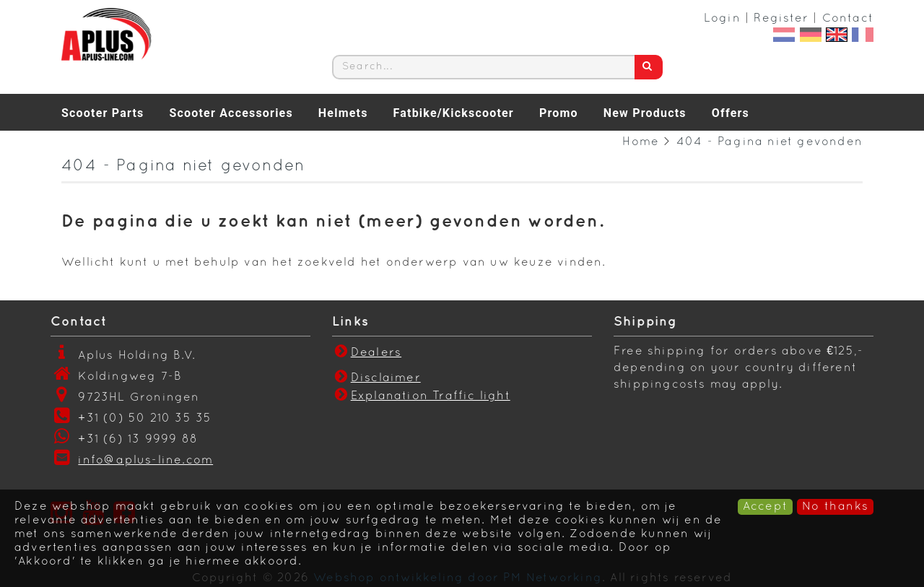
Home (641, 142)
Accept (765, 507)
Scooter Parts (103, 113)
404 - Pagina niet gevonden (770, 142)
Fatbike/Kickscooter (454, 113)
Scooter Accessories (231, 113)
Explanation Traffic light (431, 396)
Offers (731, 113)
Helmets (343, 113)
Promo (559, 113)
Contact (848, 19)
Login (722, 19)
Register (781, 19)
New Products (645, 113)
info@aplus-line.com (145, 461)
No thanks (835, 507)
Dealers (367, 353)
